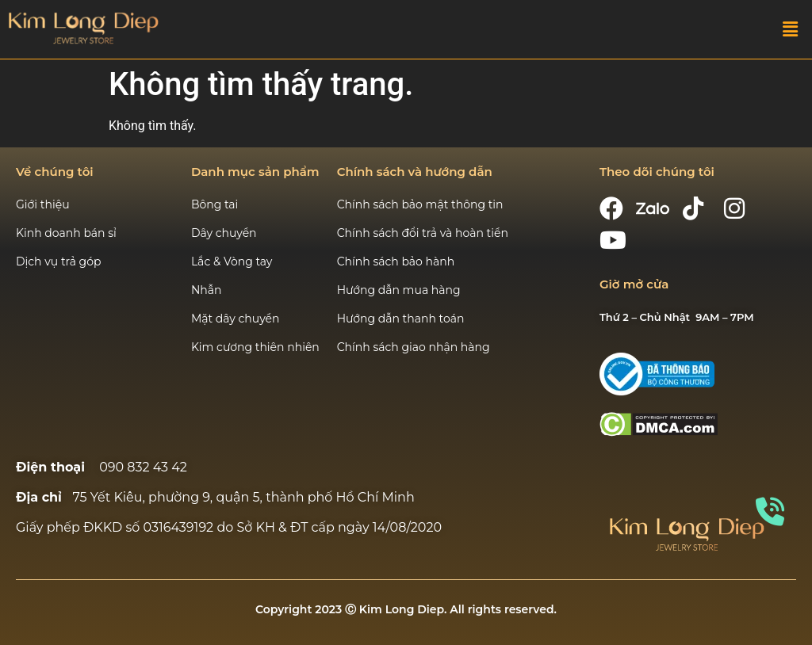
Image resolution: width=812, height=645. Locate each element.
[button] (791, 29)
